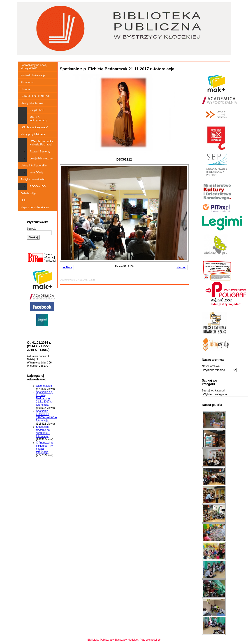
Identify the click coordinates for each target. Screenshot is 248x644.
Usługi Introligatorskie (34, 166)
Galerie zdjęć (29, 193)
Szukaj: (31, 229)
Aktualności (28, 82)
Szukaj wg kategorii (214, 391)
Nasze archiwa (211, 366)
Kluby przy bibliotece (33, 134)
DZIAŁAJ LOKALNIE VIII (36, 96)
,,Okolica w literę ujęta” (34, 127)
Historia (25, 89)
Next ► (181, 267)
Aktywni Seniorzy (40, 152)
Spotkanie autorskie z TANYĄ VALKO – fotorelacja (46, 416)
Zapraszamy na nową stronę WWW (34, 67)
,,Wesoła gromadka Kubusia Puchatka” (41, 143)
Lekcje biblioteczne (41, 159)
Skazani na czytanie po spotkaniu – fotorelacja (43, 432)
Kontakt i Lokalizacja (33, 75)
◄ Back (67, 267)
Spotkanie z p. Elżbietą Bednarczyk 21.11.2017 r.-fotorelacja (45, 398)
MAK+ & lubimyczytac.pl (39, 119)
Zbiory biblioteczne (32, 103)
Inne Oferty (36, 172)
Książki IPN (37, 110)
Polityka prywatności (33, 179)
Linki (24, 200)
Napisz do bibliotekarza (35, 207)
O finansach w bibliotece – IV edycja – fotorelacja (45, 447)
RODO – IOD (38, 186)
